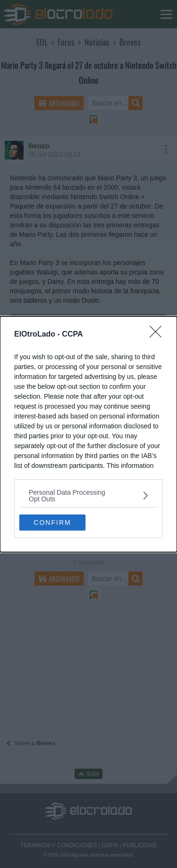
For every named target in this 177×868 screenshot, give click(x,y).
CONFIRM (52, 522)
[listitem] (88, 496)
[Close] (159, 335)
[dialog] (88, 434)
